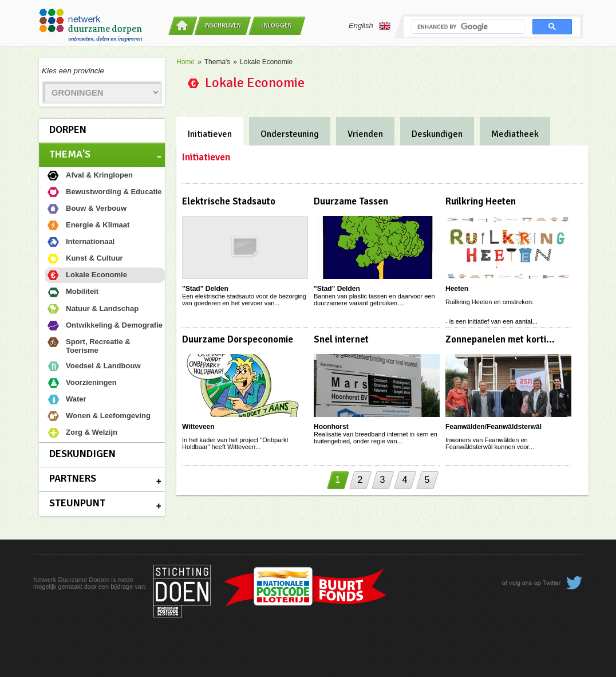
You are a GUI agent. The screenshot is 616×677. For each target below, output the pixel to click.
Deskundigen (82, 454)
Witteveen (198, 427)
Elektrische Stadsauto (229, 201)
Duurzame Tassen (351, 201)
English (370, 26)
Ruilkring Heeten (481, 201)
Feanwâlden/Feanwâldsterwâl (493, 427)
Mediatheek (515, 134)
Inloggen (277, 25)
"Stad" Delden (205, 289)
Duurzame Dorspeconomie (238, 339)
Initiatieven (210, 134)
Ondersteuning (290, 134)
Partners (73, 478)
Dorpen (68, 129)
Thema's (70, 154)
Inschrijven (223, 25)
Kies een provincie (73, 71)
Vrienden (365, 134)
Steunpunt (77, 503)
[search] (467, 27)
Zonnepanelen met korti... (500, 339)
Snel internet (341, 339)
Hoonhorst (331, 427)
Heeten (457, 289)
